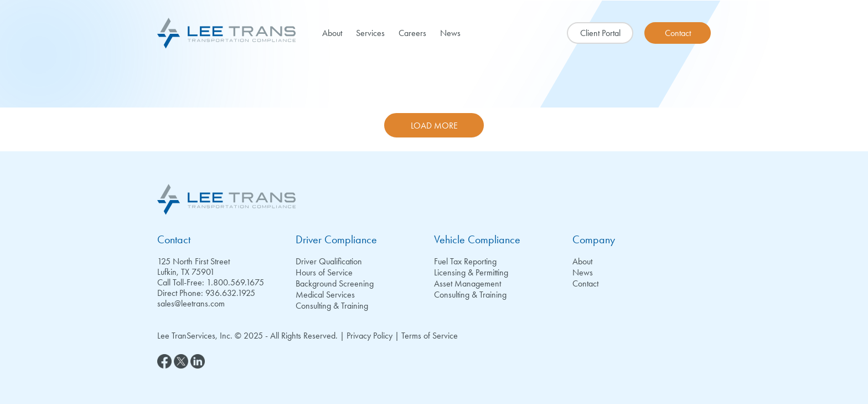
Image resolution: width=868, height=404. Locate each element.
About (332, 33)
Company (594, 239)
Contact (174, 239)
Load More (434, 126)
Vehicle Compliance (477, 239)
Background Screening (335, 283)
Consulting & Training (332, 306)
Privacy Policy (370, 336)
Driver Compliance (336, 239)
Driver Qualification (329, 261)
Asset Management (467, 283)
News (450, 33)
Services (370, 33)
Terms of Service (430, 336)
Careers (412, 33)
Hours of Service (324, 272)
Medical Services (325, 295)
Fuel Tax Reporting (465, 261)
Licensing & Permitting (471, 272)
